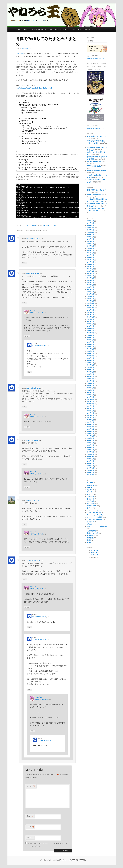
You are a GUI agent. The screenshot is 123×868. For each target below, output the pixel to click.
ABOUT (26, 30)
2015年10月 (91, 457)
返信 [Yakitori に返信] (24, 303)
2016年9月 (90, 431)
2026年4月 (90, 221)
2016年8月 (90, 434)
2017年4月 (90, 418)
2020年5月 (90, 342)
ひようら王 (91, 499)
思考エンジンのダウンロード (59, 30)
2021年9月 (90, 310)
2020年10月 (91, 333)
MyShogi (90, 490)
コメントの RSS (96, 555)
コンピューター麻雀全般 (95, 519)
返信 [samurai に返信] (24, 263)
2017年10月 (91, 404)
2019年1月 (90, 374)
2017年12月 (91, 399)
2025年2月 (90, 246)
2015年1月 (90, 473)
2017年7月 (90, 411)
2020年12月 (91, 328)
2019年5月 (90, 365)
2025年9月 (90, 235)
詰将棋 (89, 540)
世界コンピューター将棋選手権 (97, 526)
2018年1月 (90, 397)
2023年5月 (90, 283)
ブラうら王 (91, 522)
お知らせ (90, 494)
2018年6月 (90, 390)
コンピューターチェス (94, 513)
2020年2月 (90, 349)
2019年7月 (90, 360)
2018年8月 (90, 386)
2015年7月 (90, 461)
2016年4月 (90, 443)
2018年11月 (91, 379)
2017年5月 (90, 415)
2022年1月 (90, 301)
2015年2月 (90, 470)
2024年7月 (90, 255)
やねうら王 (91, 503)
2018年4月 (90, 395)
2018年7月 (90, 388)
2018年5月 (90, 393)
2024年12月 (91, 251)
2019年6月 (90, 363)
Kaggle (89, 487)
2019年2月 (90, 372)
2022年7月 (90, 289)
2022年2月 (90, 299)
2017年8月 (90, 409)
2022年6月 (90, 292)
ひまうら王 (91, 497)
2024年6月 (90, 257)
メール (30, 827)
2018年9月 (90, 383)
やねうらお (46, 225)
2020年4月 (90, 344)
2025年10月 (91, 232)
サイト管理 (95, 550)
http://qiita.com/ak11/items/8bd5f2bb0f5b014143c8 (34, 88)
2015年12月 (91, 452)
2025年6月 (90, 241)
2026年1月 (90, 225)
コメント (31, 786)
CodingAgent (92, 485)
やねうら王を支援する (39, 30)
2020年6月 (90, 340)
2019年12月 (91, 354)
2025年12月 (91, 228)
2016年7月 (90, 436)
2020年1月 (90, 351)
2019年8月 (90, 358)
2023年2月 (90, 285)
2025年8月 (90, 237)
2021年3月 (90, 322)
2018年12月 (91, 376)
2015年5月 (90, 463)
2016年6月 (90, 438)
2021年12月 (91, 303)
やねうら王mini (92, 506)
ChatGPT (90, 483)
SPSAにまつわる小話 (94, 166)
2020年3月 (90, 347)
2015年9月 (90, 459)
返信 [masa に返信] (24, 464)
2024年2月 (90, 267)
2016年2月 (90, 447)
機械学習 (90, 538)
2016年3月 (90, 445)
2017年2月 (90, 420)
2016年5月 (90, 441)
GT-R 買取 (75, 860)
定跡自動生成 (91, 531)
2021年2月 (90, 324)
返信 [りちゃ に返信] (24, 524)
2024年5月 (90, 260)
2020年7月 (90, 338)
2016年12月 (91, 424)
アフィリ (90, 508)
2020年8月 (90, 335)
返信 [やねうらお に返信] (27, 336)
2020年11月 (91, 331)
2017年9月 (90, 406)
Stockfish (90, 492)
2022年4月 (90, 296)
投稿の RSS (95, 553)
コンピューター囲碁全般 (95, 515)
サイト (29, 837)
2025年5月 (90, 244)
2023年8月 (90, 276)
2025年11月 (91, 230)
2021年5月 (90, 317)
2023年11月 (91, 273)
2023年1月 (90, 287)
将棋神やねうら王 (93, 533)
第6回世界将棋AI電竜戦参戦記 (97, 170)
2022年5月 (90, 294)
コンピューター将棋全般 (30, 225)
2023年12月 (91, 271)
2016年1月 (90, 450)
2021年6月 (90, 315)
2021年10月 (91, 308)
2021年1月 (90, 326)
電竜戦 (89, 542)
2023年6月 (90, 280)
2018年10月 (91, 381)
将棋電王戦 (91, 536)
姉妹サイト (88, 30)
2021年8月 (90, 312)
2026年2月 (90, 223)
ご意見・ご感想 (76, 30)
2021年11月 (91, 305)
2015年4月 (90, 466)
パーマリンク (54, 225)
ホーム (18, 30)
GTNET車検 (82, 860)
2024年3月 (90, 264)
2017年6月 (90, 413)
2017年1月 (90, 422)
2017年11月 (91, 402)
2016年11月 (91, 427)
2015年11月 (91, 454)
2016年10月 (91, 429)
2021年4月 (90, 319)
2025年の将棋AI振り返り (95, 161)
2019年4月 (90, 367)
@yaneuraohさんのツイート (96, 128)
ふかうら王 (91, 501)
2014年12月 (91, 475)
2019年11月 (91, 356)
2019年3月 (90, 370)
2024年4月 (90, 262)
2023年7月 (90, 278)
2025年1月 (90, 248)
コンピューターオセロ (94, 510)
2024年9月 (90, 253)
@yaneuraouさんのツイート (96, 58)
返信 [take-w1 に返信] (24, 579)
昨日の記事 (20, 54)
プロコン (90, 524)
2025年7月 (90, 239)
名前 (30, 816)
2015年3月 (90, 468)
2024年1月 (90, 269)
